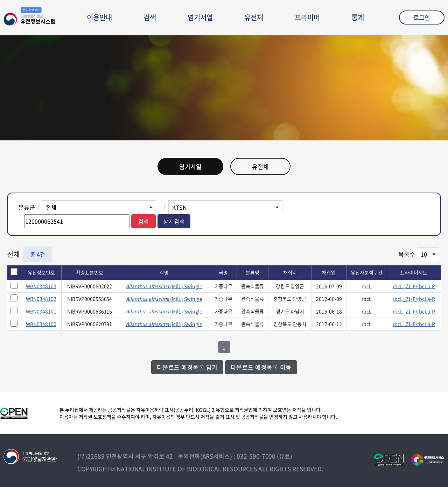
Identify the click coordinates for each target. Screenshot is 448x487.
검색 (150, 17)
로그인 (422, 17)
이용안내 (99, 17)
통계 (358, 17)
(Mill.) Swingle (164, 286)
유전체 (254, 17)
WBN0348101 (41, 311)
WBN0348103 (41, 286)
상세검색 (174, 221)
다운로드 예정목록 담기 (187, 367)
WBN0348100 (41, 324)
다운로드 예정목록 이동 (261, 367)
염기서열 (200, 17)
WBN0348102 (41, 299)
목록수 (407, 254)
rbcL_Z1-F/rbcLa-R (414, 286)
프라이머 (307, 17)
